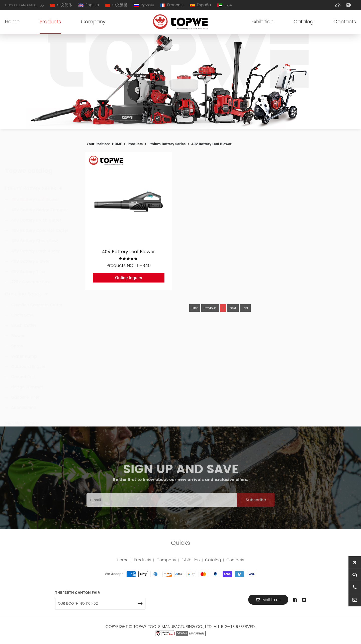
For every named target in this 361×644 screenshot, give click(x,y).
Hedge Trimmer (27, 377)
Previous (210, 316)
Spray (17, 336)
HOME (117, 145)
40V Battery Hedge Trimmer (40, 187)
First (195, 316)
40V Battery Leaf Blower (35, 176)
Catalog (303, 22)
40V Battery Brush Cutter (36, 197)
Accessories (24, 398)
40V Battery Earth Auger (35, 228)
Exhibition (262, 22)
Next (233, 316)
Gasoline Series (27, 284)
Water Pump (24, 347)
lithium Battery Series (34, 166)
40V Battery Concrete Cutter (40, 207)
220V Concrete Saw (31, 259)
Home (12, 22)
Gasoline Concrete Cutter (37, 295)
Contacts (345, 22)
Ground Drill (23, 367)
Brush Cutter (24, 316)
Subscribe (256, 508)
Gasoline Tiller (25, 388)
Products (50, 22)
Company (93, 22)
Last (245, 316)
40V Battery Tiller (28, 248)
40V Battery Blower (30, 238)
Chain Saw (22, 305)
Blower (18, 326)
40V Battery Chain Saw (34, 218)
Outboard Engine (28, 357)
